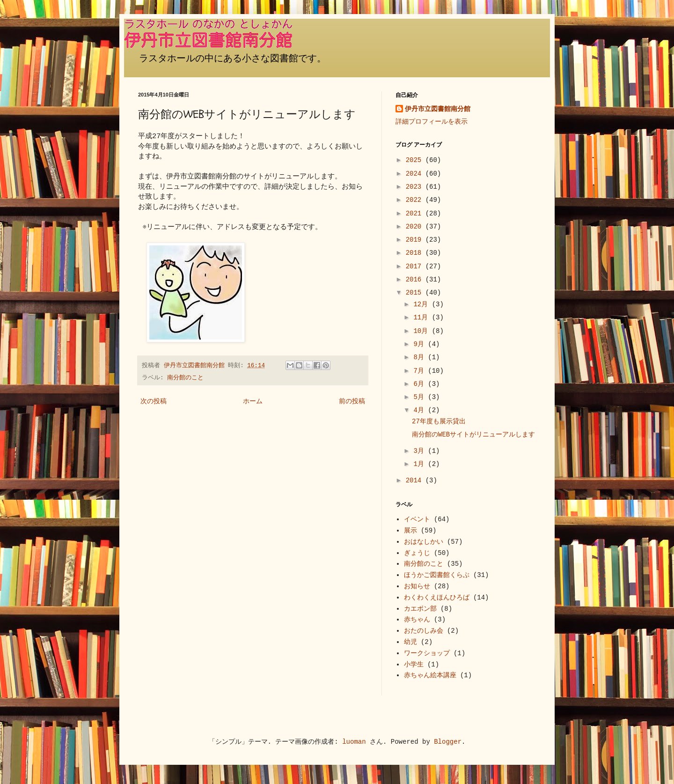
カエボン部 (420, 609)
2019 (416, 240)
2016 (416, 280)
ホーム (253, 401)
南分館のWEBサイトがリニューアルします (473, 435)
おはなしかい (424, 542)
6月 (421, 384)
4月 (421, 410)
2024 (416, 174)
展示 (410, 531)
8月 (421, 357)
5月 (421, 397)
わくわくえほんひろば (437, 598)
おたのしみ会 (424, 631)
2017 (416, 266)
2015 (416, 293)
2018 (416, 253)
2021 (416, 214)
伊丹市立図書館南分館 (438, 109)
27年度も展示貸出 (439, 422)
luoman (354, 742)
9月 (421, 344)
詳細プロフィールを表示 (432, 122)
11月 (422, 318)
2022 (416, 200)
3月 (421, 451)
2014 (416, 481)
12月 (422, 304)
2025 (416, 160)
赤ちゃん (417, 620)
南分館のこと (185, 378)
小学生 (414, 665)
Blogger (448, 742)
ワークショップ (427, 653)
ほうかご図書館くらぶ (437, 575)
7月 (421, 371)
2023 (416, 187)
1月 (421, 464)
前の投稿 (352, 401)
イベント (417, 519)
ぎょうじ (417, 553)
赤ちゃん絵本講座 (430, 675)
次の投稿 (154, 401)
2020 (416, 227)
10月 (422, 331)
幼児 (410, 642)
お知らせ (417, 586)
